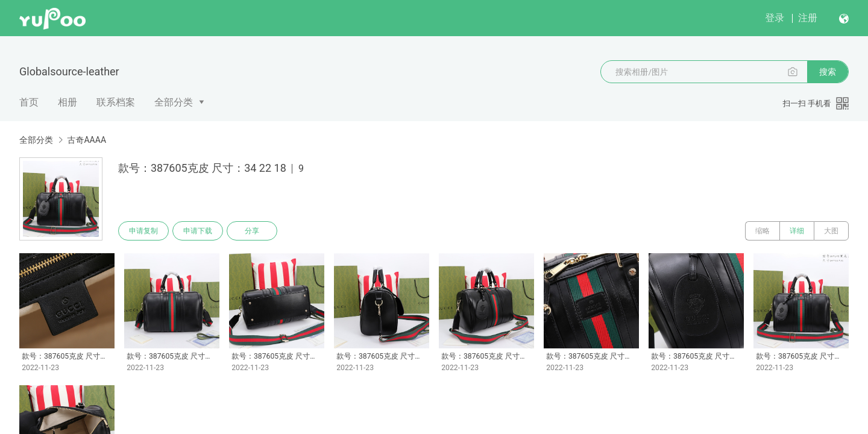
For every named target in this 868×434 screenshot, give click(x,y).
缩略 (763, 231)
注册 (808, 18)
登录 (775, 18)
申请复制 (143, 231)
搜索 (828, 72)
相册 (68, 102)
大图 (831, 231)
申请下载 (198, 231)
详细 (797, 231)
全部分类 (174, 102)
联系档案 (116, 102)
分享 (252, 231)
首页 (29, 102)
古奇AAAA (86, 140)
